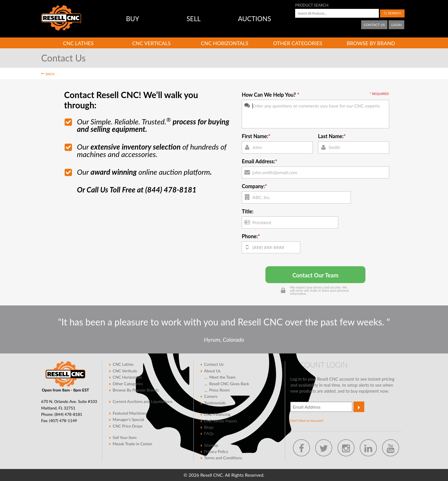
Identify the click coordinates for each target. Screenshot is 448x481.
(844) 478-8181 (68, 414)
